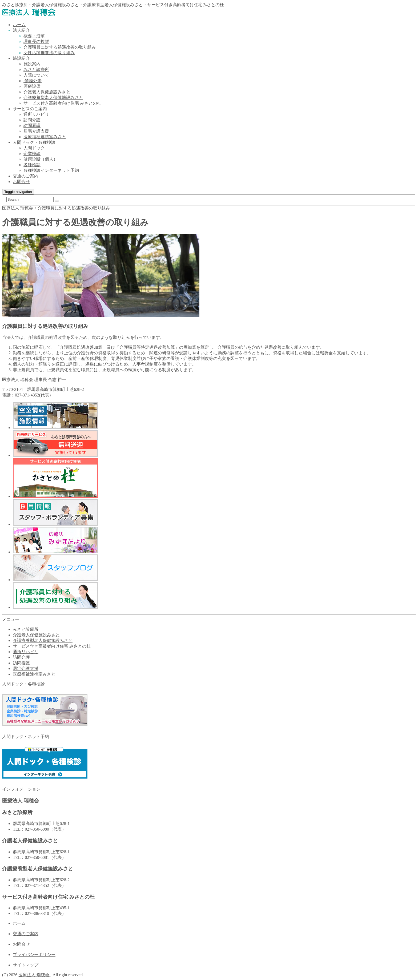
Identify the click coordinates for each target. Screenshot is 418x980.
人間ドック (34, 148)
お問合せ (21, 182)
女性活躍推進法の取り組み (49, 53)
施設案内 (32, 64)
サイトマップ (26, 965)
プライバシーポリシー (34, 955)
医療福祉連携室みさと (45, 137)
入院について (36, 75)
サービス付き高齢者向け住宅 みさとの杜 (62, 103)
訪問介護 (32, 120)
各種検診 (32, 165)
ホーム (19, 25)
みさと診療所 (36, 70)
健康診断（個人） (41, 159)
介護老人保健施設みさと (47, 92)
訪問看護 (32, 126)
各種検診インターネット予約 (51, 170)
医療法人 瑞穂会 (34, 975)
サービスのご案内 (30, 109)
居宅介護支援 (36, 131)
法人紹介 (21, 30)
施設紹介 (21, 58)
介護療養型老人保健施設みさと (53, 98)
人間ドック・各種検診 (34, 142)
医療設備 (32, 86)
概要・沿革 (34, 36)
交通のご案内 (26, 176)
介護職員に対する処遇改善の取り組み (60, 47)
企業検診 (32, 154)
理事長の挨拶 (36, 41)
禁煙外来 (33, 81)
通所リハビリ (36, 114)
